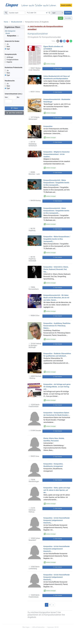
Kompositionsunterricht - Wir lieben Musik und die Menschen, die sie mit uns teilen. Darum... (56, 298)
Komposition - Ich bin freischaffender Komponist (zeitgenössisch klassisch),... (57, 520)
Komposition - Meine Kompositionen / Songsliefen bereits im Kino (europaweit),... (57, 239)
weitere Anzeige (49, 64)
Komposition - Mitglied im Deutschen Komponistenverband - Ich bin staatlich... (57, 154)
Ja (8, 44)
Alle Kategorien (10, 31)
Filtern (14, 108)
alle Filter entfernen (14, 113)
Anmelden (68, 18)
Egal (8, 49)
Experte (9, 62)
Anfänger (10, 57)
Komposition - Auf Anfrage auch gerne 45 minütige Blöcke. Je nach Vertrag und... (57, 387)
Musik (8, 33)
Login (61, 18)
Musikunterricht (17, 22)
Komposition (48, 126)
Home (6, 22)
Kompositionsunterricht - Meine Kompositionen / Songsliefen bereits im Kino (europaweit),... (56, 183)
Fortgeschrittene (13, 60)
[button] (46, 13)
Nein (8, 46)
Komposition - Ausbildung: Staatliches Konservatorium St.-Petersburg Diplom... (57, 326)
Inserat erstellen (66, 5)
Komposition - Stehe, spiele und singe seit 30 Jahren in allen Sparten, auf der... (57, 490)
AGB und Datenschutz (38, 627)
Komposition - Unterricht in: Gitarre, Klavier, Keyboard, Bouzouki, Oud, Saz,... (56, 269)
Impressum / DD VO (53, 627)
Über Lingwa (26, 627)
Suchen (68, 13)
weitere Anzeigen (50, 113)
